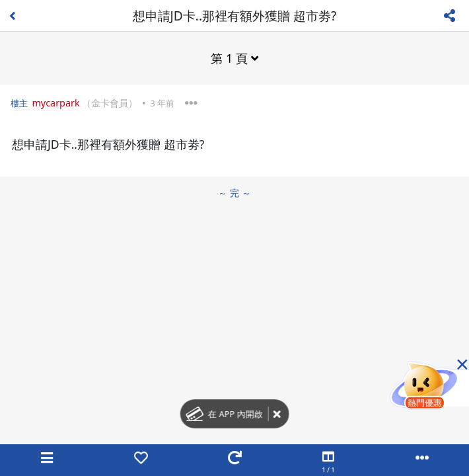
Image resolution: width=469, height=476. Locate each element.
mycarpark (55, 103)
